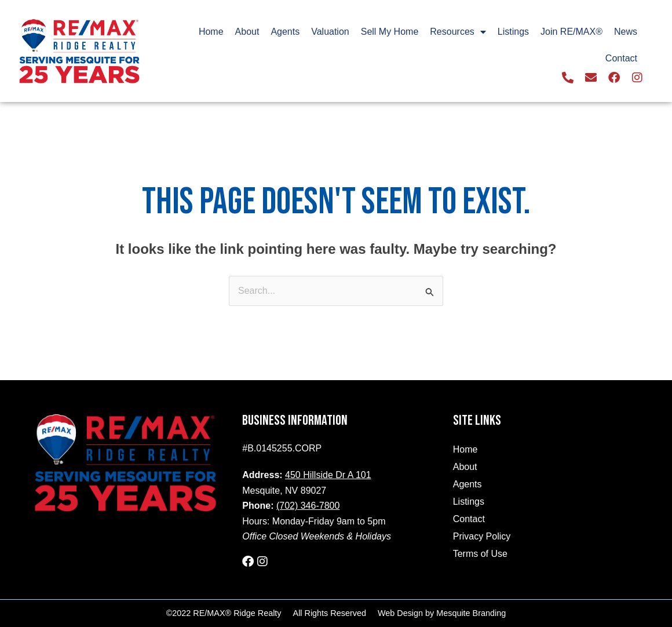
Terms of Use (480, 554)
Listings (513, 32)
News (626, 32)
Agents (285, 32)
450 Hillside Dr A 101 (328, 475)
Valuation (330, 32)
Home (211, 32)
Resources (458, 32)
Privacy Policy (482, 536)
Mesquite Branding (471, 613)
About (247, 32)
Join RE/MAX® (571, 32)
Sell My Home (390, 32)
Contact (621, 58)
